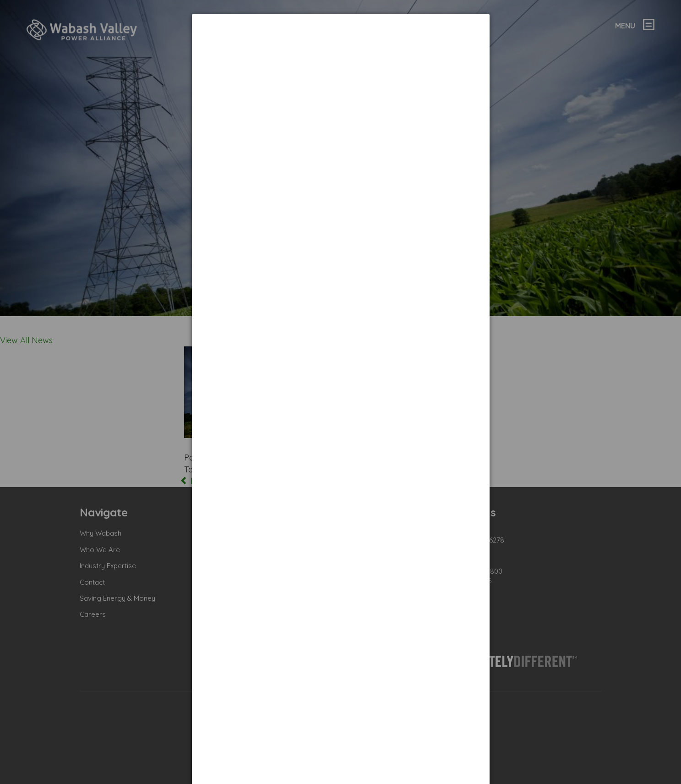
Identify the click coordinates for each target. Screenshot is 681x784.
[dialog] (341, 48)
